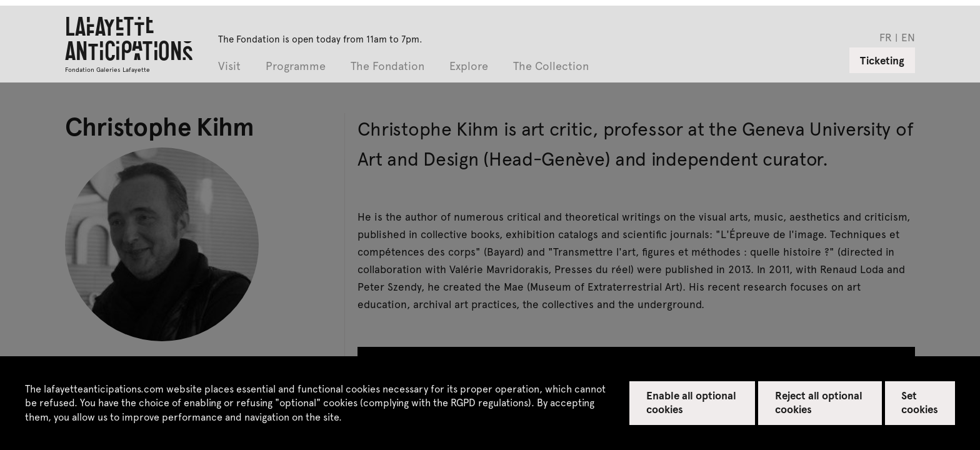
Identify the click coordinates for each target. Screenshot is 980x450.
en (908, 37)
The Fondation (387, 67)
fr (886, 37)
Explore (469, 67)
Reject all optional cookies (819, 402)
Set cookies (920, 402)
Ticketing (882, 60)
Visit (229, 67)
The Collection (551, 67)
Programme (296, 67)
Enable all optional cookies (692, 402)
